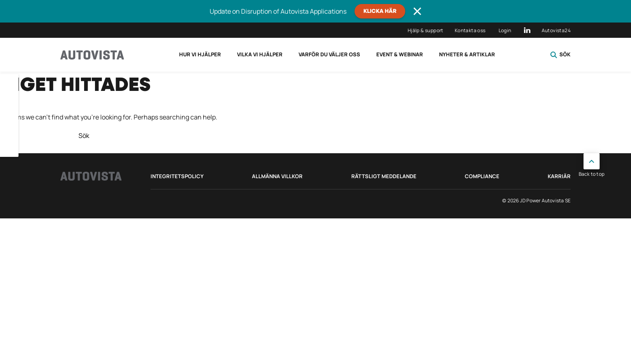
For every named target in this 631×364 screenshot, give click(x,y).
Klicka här (380, 11)
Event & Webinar (400, 54)
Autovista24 (556, 30)
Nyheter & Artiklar (467, 54)
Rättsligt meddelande (384, 176)
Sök (560, 55)
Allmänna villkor (277, 176)
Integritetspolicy (177, 176)
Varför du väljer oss (329, 54)
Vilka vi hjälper (260, 54)
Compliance (482, 176)
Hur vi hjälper (200, 54)
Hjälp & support (426, 30)
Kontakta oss (470, 30)
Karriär (559, 176)
